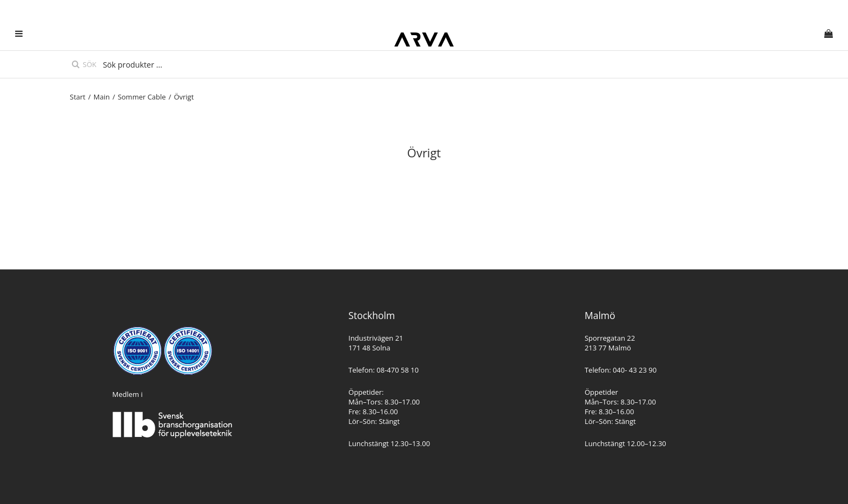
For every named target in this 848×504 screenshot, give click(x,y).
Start (78, 97)
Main (102, 97)
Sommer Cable (142, 97)
